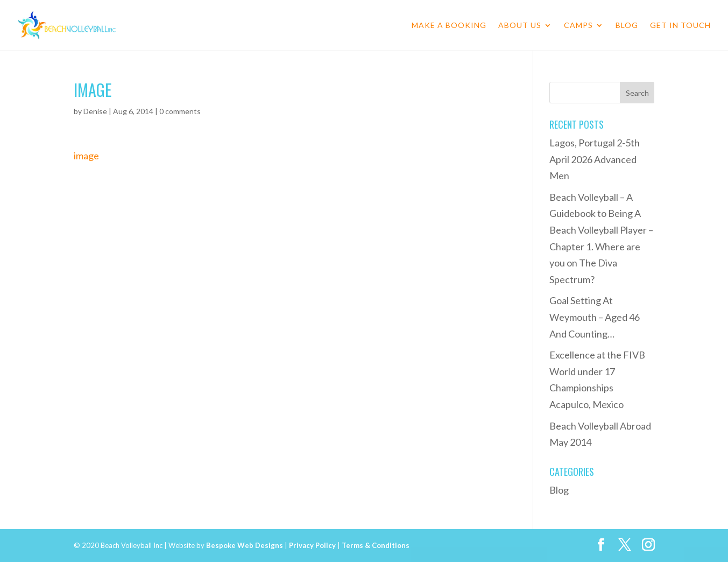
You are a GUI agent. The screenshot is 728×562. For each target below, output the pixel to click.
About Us (520, 26)
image (86, 156)
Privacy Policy (312, 545)
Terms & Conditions (376, 545)
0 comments (180, 111)
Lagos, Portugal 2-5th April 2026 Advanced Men (595, 159)
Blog (627, 26)
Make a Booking (449, 26)
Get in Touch (680, 26)
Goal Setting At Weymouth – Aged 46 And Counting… (595, 317)
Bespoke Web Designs (245, 545)
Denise (95, 111)
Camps (578, 26)
